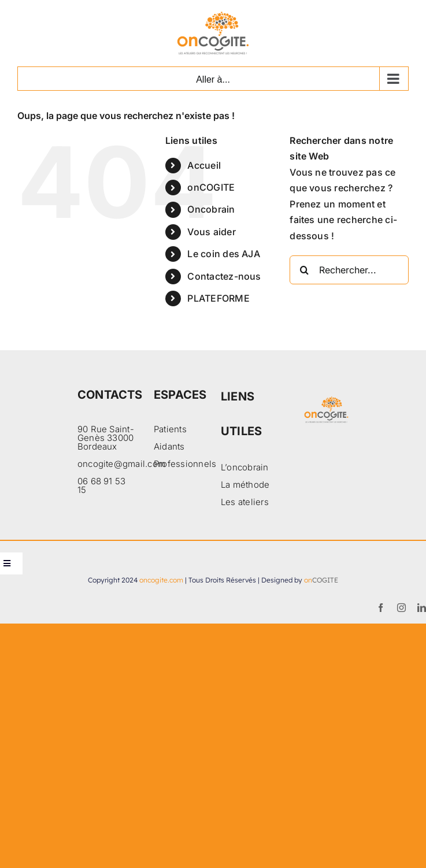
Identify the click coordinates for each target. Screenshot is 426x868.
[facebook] (381, 608)
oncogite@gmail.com (121, 464)
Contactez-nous (224, 276)
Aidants (169, 446)
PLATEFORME (218, 298)
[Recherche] (304, 270)
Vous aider (211, 232)
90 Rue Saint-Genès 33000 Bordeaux (106, 438)
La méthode (245, 485)
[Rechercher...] (349, 270)
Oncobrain (211, 209)
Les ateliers (245, 502)
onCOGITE (211, 187)
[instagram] (401, 608)
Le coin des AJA (224, 254)
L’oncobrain (245, 467)
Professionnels (185, 464)
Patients (170, 429)
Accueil (204, 165)
